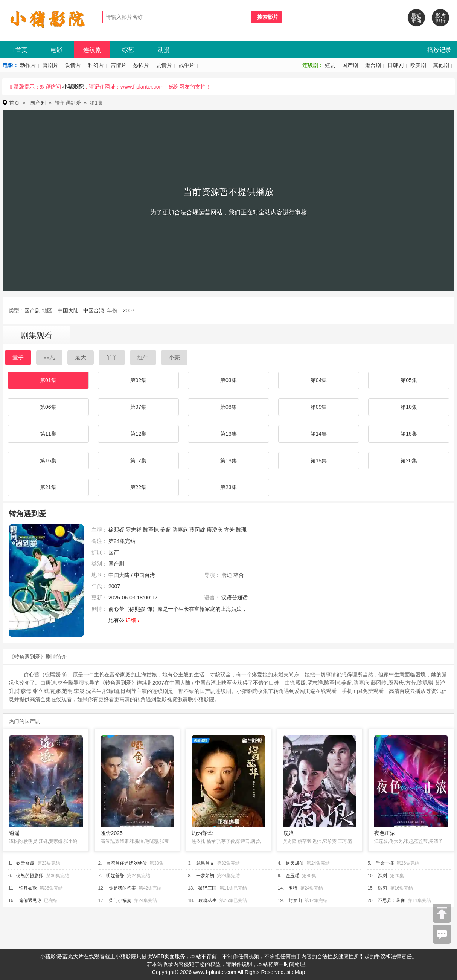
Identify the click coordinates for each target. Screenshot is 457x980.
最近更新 (416, 18)
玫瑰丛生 (207, 900)
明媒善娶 (115, 876)
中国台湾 (94, 310)
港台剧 (373, 65)
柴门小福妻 (120, 900)
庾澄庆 (215, 530)
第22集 (139, 487)
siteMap (296, 972)
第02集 (139, 380)
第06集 (48, 407)
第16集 (48, 460)
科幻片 (96, 65)
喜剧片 (50, 65)
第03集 (228, 380)
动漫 (164, 50)
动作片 (28, 65)
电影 (56, 50)
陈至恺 (151, 530)
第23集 (228, 487)
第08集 (228, 407)
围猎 (293, 888)
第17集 (139, 460)
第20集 (409, 460)
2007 (129, 310)
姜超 (166, 530)
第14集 (319, 434)
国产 (114, 552)
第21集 (48, 487)
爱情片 (73, 65)
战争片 (187, 65)
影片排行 (440, 18)
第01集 (48, 380)
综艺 (128, 50)
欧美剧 (418, 65)
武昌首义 (205, 863)
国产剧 (350, 65)
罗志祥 (134, 530)
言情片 (119, 65)
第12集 (139, 434)
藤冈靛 (197, 530)
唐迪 (227, 575)
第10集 (409, 407)
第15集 (409, 434)
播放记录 (439, 50)
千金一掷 (385, 863)
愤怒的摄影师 (30, 876)
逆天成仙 (295, 863)
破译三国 (207, 888)
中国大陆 (68, 310)
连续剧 (92, 50)
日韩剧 (396, 65)
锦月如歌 (28, 888)
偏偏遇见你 (30, 900)
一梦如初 (205, 876)
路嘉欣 (180, 530)
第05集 (409, 380)
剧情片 (164, 65)
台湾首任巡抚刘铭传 (126, 863)
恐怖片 (141, 65)
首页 (21, 50)
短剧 (330, 65)
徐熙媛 (116, 530)
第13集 (228, 434)
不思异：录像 (391, 900)
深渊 (382, 876)
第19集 (319, 460)
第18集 (228, 460)
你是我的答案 (122, 888)
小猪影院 (73, 87)
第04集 (319, 380)
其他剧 (441, 65)
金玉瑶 (292, 876)
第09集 (319, 407)
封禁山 (295, 900)
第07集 (139, 407)
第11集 (48, 434)
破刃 (382, 888)
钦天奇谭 (25, 863)
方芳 (229, 530)
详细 (131, 620)
